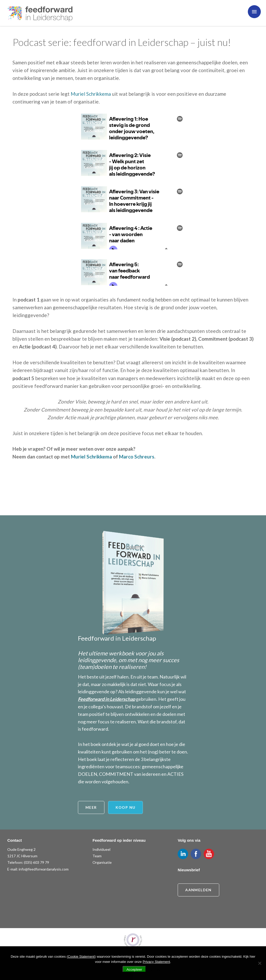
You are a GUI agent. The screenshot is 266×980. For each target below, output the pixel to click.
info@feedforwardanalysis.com (44, 869)
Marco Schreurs (137, 457)
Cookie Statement (81, 957)
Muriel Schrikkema (91, 94)
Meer (91, 807)
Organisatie (102, 862)
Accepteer (134, 969)
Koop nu (126, 807)
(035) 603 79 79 (36, 862)
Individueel (101, 849)
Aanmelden (198, 890)
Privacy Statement (156, 962)
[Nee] (260, 963)
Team (97, 856)
